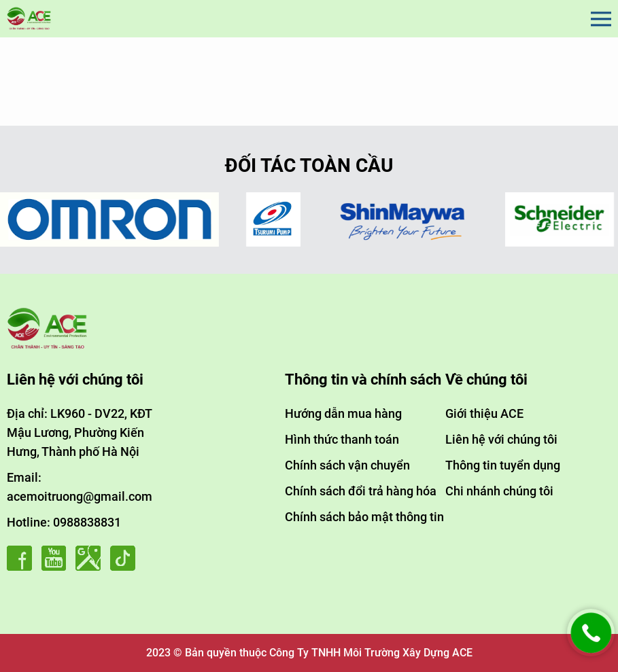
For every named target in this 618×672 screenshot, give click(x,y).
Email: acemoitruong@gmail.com (80, 487)
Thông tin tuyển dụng (503, 465)
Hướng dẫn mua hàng (343, 413)
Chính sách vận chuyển (347, 465)
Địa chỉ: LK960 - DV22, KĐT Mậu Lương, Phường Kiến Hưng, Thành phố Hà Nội (79, 432)
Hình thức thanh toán (342, 439)
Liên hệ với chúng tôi (501, 439)
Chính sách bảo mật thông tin (364, 517)
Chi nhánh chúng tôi (499, 491)
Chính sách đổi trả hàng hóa (361, 491)
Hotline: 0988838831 (64, 522)
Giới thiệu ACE (484, 413)
